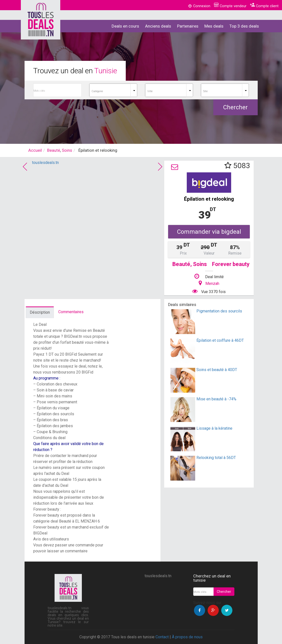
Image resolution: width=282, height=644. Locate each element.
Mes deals (214, 26)
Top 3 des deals (244, 26)
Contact (162, 637)
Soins (67, 150)
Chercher (235, 107)
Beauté (54, 150)
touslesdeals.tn (45, 163)
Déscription (40, 312)
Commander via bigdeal (209, 232)
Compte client (264, 6)
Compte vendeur (230, 6)
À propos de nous (187, 637)
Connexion (199, 6)
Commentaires (71, 312)
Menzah (212, 284)
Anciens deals (158, 26)
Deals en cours (125, 26)
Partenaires (188, 26)
